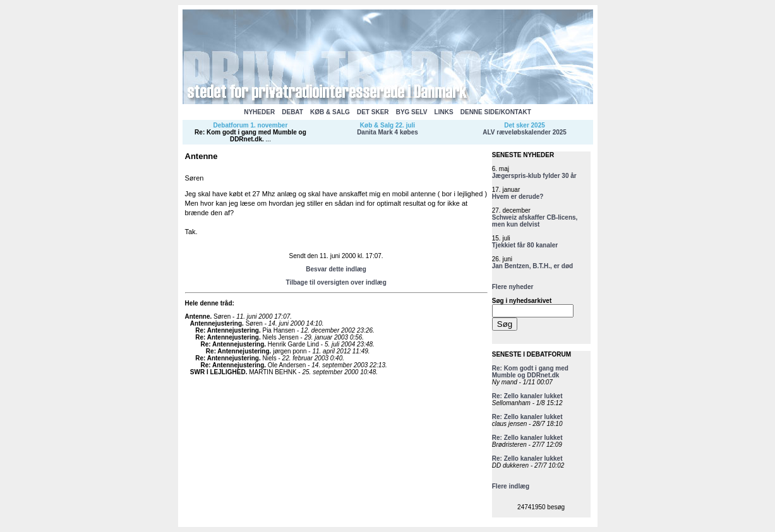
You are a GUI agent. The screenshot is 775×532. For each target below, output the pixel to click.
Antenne (198, 316)
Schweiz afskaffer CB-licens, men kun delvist (535, 221)
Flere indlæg (511, 486)
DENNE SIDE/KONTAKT (496, 112)
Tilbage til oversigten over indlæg (336, 282)
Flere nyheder (513, 287)
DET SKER (373, 112)
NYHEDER (259, 112)
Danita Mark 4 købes (387, 132)
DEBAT (292, 112)
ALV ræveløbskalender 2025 (525, 132)
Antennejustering (216, 323)
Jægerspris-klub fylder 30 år (534, 176)
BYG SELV (412, 112)
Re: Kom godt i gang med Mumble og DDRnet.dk (250, 136)
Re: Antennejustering (227, 330)
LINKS (444, 112)
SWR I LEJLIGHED (218, 372)
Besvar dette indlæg (336, 269)
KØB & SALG (330, 112)
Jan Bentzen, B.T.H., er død (532, 266)
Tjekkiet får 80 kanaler (525, 245)
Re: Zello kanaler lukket (527, 396)
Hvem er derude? (518, 197)
